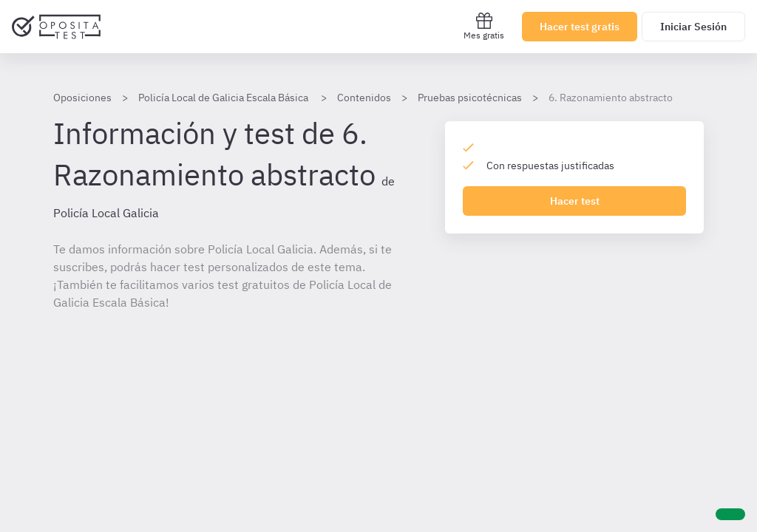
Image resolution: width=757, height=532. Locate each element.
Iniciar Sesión (693, 27)
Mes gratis (484, 26)
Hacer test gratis (580, 27)
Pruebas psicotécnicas (470, 98)
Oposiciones (82, 98)
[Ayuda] (730, 514)
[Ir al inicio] (56, 27)
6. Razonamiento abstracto (611, 98)
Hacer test (575, 201)
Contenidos (364, 98)
